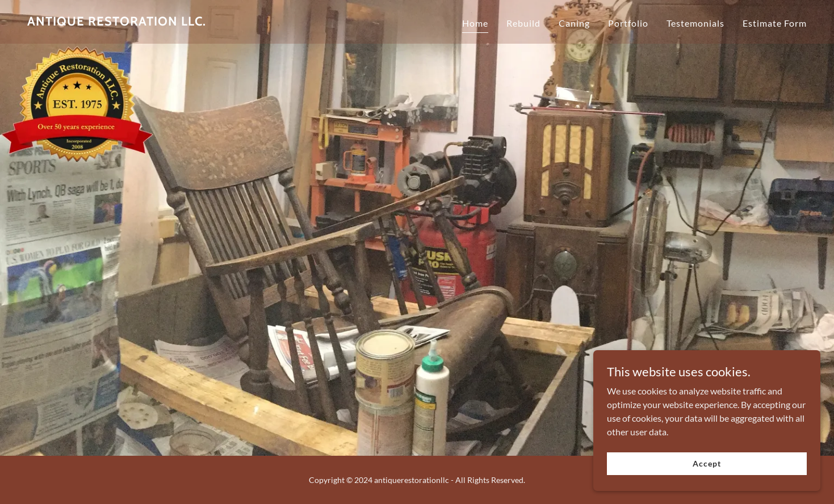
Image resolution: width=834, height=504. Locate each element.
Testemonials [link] (695, 23)
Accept (707, 463)
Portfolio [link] (628, 23)
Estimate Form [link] (775, 23)
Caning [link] (574, 23)
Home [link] (475, 23)
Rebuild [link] (523, 23)
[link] (117, 22)
